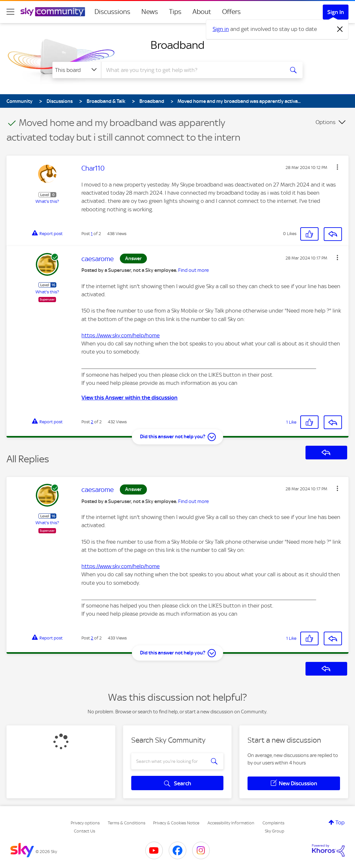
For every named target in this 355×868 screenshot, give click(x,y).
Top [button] (340, 822)
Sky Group (275, 831)
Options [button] (326, 122)
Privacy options (85, 823)
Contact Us (85, 831)
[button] (337, 167)
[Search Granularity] (77, 70)
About (202, 12)
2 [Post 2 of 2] (92, 422)
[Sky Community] (53, 12)
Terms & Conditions (127, 823)
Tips (175, 12)
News (150, 12)
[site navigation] (10, 12)
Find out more (193, 270)
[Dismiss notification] (340, 29)
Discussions (112, 12)
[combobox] (192, 70)
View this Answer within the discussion (129, 398)
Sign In (336, 12)
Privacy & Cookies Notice (176, 823)
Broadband (177, 45)
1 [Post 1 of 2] (92, 234)
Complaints (273, 823)
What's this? (47, 201)
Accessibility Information (231, 823)
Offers (231, 12)
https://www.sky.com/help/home (121, 335)
